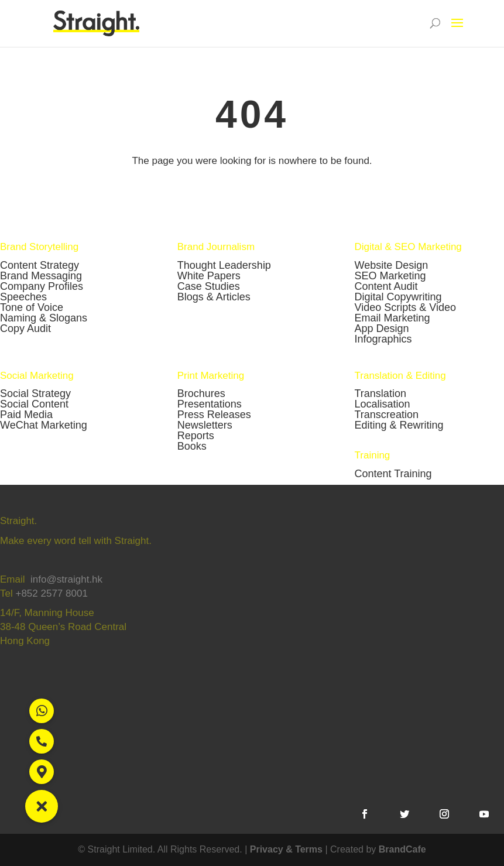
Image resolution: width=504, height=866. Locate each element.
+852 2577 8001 (51, 593)
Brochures (201, 393)
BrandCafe (402, 849)
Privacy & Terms (286, 849)
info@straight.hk (66, 579)
